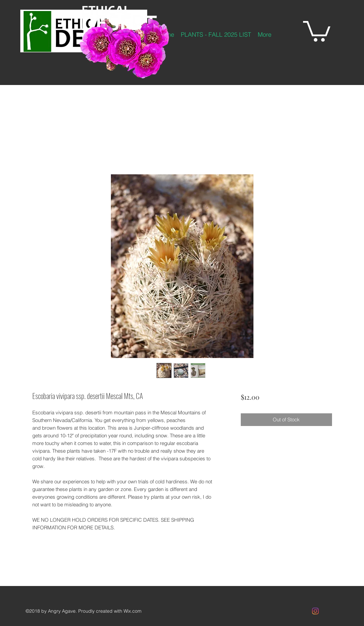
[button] (317, 30)
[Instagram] (315, 611)
